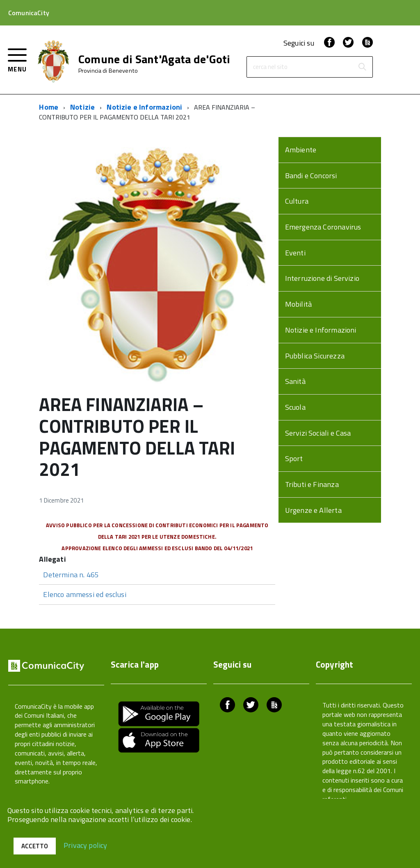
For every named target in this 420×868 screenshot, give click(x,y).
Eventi (295, 253)
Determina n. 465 (71, 575)
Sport (294, 458)
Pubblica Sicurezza (315, 356)
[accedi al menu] (17, 59)
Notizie (82, 107)
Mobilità (298, 304)
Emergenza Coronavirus (323, 227)
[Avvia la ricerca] (362, 67)
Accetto (35, 846)
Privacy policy (86, 845)
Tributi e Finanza (312, 484)
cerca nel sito (270, 67)
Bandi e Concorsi (311, 176)
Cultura (297, 201)
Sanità (295, 381)
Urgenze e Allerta (313, 510)
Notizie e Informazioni (144, 107)
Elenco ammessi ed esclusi (85, 594)
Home (49, 107)
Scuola (295, 407)
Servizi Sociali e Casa (318, 433)
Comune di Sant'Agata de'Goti (154, 59)
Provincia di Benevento (108, 71)
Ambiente (301, 150)
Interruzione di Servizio (322, 278)
